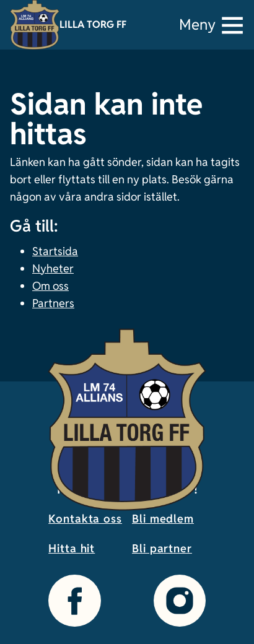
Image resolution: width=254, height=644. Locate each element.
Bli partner (162, 548)
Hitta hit (72, 548)
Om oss (50, 286)
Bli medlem (163, 519)
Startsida (55, 251)
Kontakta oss (85, 519)
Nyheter (53, 268)
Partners (53, 303)
